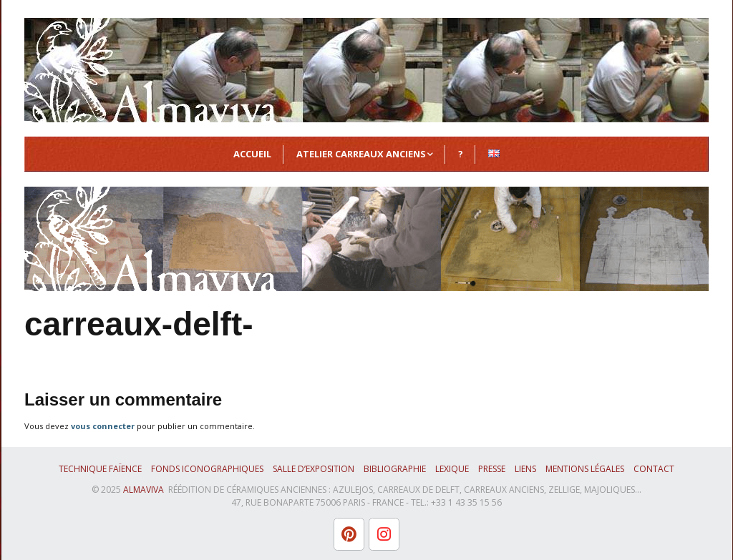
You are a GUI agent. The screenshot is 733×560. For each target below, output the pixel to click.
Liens (525, 469)
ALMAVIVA (144, 490)
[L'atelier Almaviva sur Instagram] (384, 534)
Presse (492, 469)
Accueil (252, 154)
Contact (654, 469)
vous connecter (103, 426)
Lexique (452, 469)
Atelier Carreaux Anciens (361, 154)
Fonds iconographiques (207, 469)
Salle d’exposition (314, 469)
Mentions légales (585, 469)
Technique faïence (100, 469)
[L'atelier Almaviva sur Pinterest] (349, 534)
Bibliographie (395, 469)
